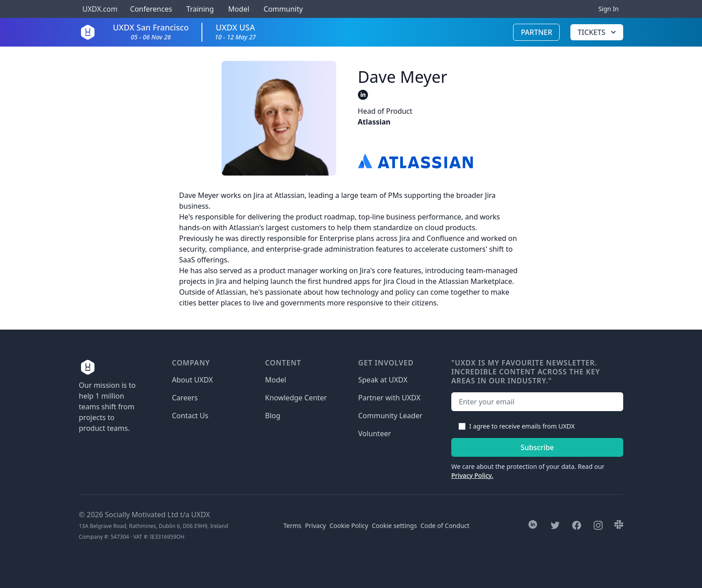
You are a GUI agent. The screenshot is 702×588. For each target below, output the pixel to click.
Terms (292, 526)
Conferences (150, 9)
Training (200, 9)
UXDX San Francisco (151, 32)
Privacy (315, 526)
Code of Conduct (445, 526)
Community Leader (390, 416)
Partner (536, 32)
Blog (273, 416)
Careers (185, 398)
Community (283, 9)
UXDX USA (235, 32)
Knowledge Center (296, 398)
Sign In (608, 9)
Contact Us (190, 416)
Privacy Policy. (472, 475)
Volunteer (375, 433)
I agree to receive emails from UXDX (522, 426)
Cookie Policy (349, 526)
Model (239, 9)
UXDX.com (100, 9)
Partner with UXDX (389, 398)
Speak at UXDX (383, 380)
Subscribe (537, 447)
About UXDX (192, 380)
